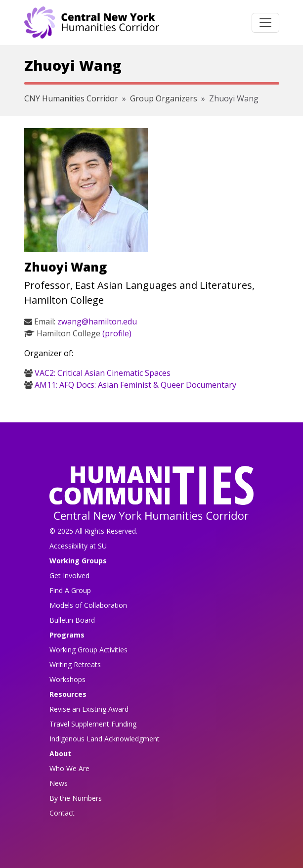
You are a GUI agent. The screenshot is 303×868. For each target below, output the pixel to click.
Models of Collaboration (88, 605)
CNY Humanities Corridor (71, 98)
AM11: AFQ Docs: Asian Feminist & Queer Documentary (135, 385)
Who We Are (69, 768)
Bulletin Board (72, 620)
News (59, 783)
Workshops (67, 679)
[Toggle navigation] (265, 23)
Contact (62, 813)
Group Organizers (164, 98)
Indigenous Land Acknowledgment (105, 739)
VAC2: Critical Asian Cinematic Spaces (103, 373)
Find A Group (70, 590)
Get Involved (69, 575)
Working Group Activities (88, 650)
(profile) (117, 333)
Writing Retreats (75, 664)
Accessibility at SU (78, 546)
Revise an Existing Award (89, 709)
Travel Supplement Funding (93, 724)
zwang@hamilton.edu (97, 321)
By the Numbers (76, 798)
